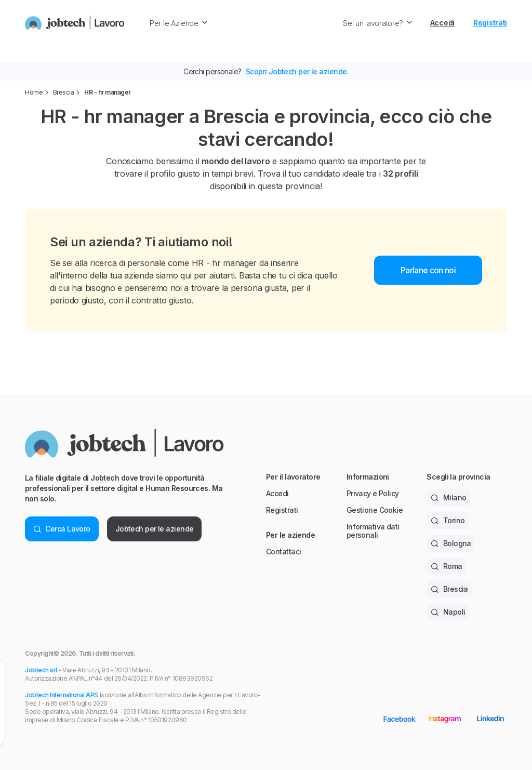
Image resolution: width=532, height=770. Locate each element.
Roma (446, 566)
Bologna (451, 543)
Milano (448, 497)
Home (34, 92)
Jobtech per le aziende (155, 529)
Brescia (64, 92)
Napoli (448, 612)
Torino (448, 520)
